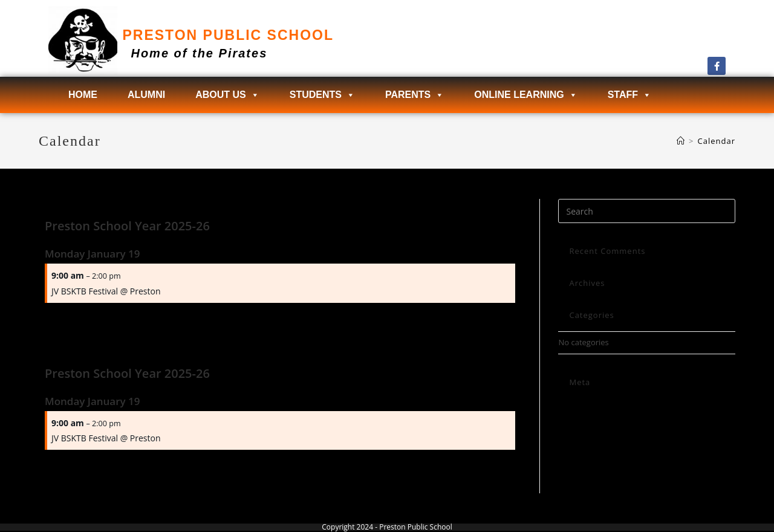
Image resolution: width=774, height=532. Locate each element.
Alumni (146, 95)
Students (322, 95)
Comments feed (587, 433)
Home (83, 95)
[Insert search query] (647, 211)
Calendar (717, 141)
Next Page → (490, 320)
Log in (569, 405)
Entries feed (580, 419)
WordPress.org (585, 447)
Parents (415, 95)
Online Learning (525, 95)
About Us (227, 95)
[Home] (681, 141)
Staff (629, 95)
